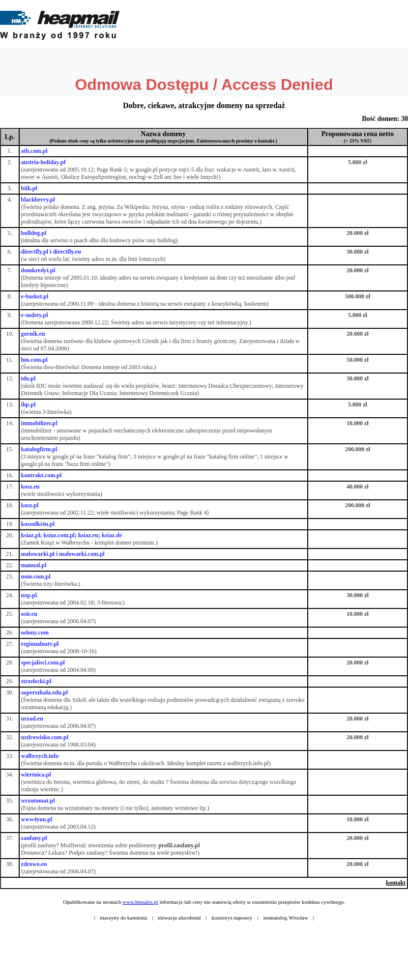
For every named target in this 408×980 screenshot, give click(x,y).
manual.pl (34, 565)
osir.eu (29, 614)
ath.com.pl (34, 151)
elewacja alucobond (179, 918)
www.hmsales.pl (140, 902)
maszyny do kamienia (123, 918)
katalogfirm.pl (39, 449)
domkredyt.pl (38, 270)
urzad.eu (32, 719)
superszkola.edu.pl (44, 692)
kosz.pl (30, 505)
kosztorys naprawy (232, 918)
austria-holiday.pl (43, 162)
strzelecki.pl (36, 681)
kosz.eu (30, 487)
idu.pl (29, 378)
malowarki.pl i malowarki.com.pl (63, 554)
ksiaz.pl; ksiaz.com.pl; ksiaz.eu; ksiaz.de (72, 535)
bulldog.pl (34, 233)
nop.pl (29, 595)
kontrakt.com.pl (42, 475)
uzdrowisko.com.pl (45, 737)
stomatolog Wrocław (286, 918)
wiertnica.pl (36, 775)
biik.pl (29, 188)
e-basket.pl (35, 296)
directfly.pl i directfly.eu (51, 252)
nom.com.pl (36, 576)
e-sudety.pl (35, 315)
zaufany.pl (34, 838)
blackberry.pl (38, 200)
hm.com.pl (34, 360)
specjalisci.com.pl (43, 663)
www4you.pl (37, 819)
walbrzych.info (40, 756)
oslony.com (35, 633)
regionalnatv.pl (40, 644)
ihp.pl (29, 404)
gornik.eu (33, 334)
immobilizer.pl (39, 423)
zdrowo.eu (34, 864)
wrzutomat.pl (38, 801)
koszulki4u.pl (38, 524)
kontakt (396, 883)
